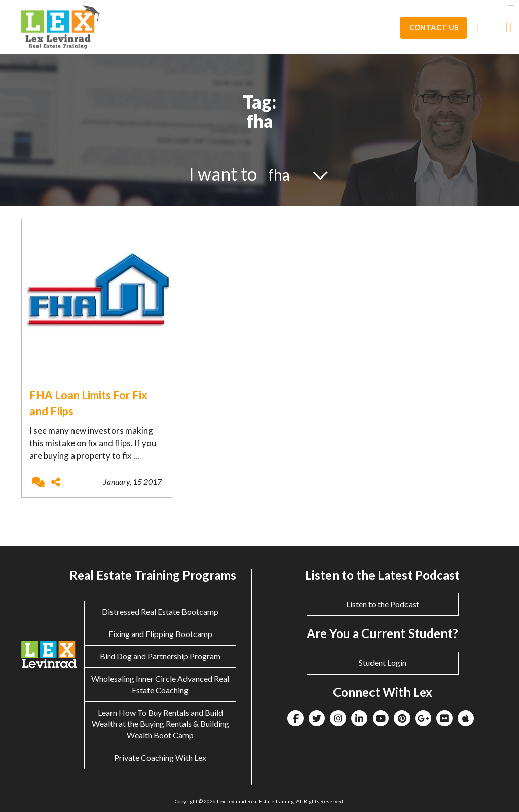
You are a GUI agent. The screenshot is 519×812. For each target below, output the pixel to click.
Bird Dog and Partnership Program (160, 656)
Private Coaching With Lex (160, 757)
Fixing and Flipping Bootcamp (160, 634)
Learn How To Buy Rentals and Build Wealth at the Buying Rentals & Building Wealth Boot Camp (160, 724)
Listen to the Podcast (383, 604)
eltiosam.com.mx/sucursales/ (510, 5)
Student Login (383, 663)
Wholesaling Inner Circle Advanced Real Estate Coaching (160, 684)
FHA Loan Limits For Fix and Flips (88, 403)
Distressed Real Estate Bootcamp (160, 611)
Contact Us (434, 27)
